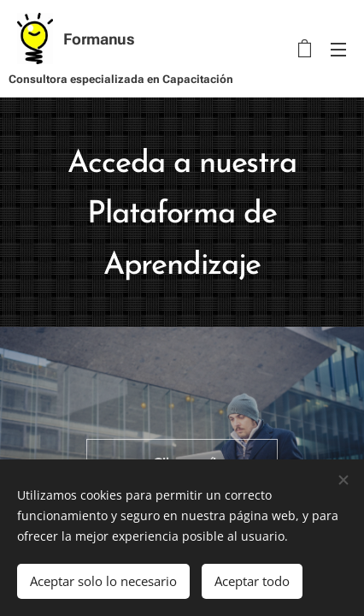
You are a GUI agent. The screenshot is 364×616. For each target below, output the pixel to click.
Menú (338, 50)
